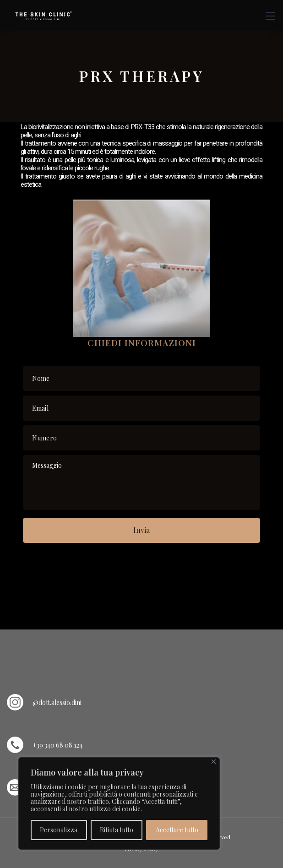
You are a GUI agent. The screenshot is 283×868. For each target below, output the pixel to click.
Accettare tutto (177, 830)
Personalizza (59, 830)
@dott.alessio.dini (57, 703)
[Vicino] (214, 762)
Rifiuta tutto (117, 830)
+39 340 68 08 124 (57, 745)
